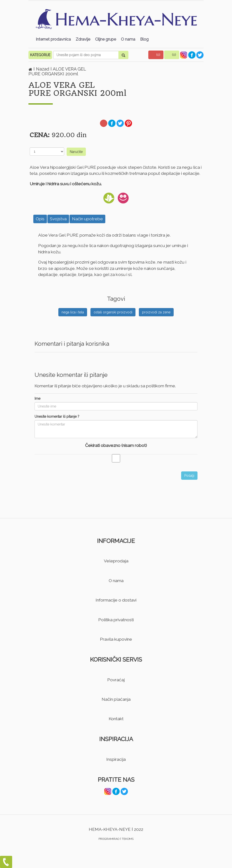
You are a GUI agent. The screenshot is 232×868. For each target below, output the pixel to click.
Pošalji (189, 476)
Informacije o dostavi (116, 600)
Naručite (76, 152)
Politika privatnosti (116, 620)
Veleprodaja (116, 561)
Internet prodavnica (53, 39)
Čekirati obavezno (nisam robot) (116, 445)
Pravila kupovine (116, 639)
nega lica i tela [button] (73, 312)
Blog (144, 39)
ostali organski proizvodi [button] (113, 312)
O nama (128, 39)
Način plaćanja (116, 699)
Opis (40, 219)
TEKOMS (128, 839)
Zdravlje (83, 39)
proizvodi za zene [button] (156, 312)
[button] (156, 55)
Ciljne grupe (106, 39)
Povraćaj (116, 680)
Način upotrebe (87, 219)
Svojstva (58, 219)
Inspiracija (116, 759)
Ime (37, 399)
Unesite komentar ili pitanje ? (57, 416)
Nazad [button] (43, 69)
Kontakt (116, 719)
